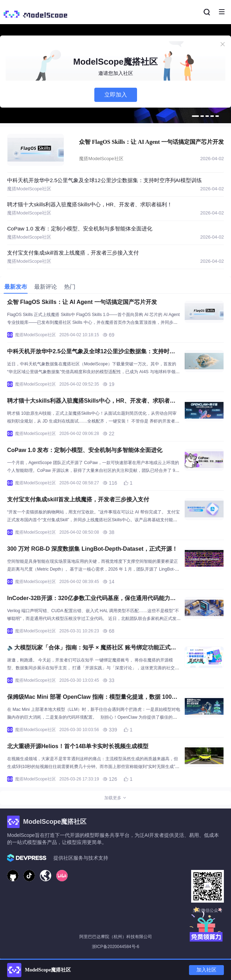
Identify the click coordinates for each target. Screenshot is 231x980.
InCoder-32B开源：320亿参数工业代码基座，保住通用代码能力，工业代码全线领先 (91, 599)
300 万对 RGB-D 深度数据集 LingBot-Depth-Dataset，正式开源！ (92, 549)
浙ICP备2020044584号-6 (115, 947)
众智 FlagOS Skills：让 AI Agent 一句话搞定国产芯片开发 (151, 142)
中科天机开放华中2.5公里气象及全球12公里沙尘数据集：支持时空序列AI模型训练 (104, 180)
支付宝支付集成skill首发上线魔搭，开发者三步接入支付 (73, 253)
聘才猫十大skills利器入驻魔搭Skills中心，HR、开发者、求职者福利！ (90, 204)
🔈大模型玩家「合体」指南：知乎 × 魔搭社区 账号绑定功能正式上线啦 (92, 649)
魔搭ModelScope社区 (101, 159)
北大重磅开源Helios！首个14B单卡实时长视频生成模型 (78, 746)
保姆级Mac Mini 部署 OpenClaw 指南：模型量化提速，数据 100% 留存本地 (92, 698)
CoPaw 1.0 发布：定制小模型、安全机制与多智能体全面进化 (80, 228)
